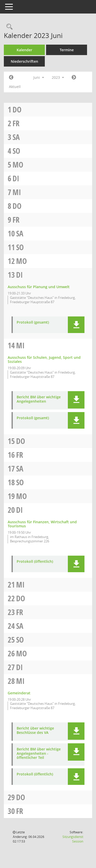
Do (17, 110)
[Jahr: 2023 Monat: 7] (74, 78)
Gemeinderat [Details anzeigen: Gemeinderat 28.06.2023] (19, 693)
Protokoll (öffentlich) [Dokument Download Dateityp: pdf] (35, 562)
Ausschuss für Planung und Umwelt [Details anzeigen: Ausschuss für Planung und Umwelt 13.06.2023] (39, 287)
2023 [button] (58, 77)
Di (16, 178)
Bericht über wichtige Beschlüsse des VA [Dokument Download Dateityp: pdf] (35, 731)
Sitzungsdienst (73, 839)
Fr (16, 123)
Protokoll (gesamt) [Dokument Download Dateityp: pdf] (33, 322)
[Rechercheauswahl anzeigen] (8, 27)
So (16, 151)
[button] (76, 325)
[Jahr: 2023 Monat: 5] (11, 78)
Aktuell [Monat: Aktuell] (15, 87)
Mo (18, 165)
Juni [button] (39, 77)
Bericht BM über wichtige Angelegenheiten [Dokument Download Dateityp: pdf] (39, 399)
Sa (16, 137)
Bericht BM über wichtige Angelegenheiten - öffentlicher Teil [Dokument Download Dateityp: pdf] (39, 754)
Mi (17, 192)
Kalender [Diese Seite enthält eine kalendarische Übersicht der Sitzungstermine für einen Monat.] (24, 50)
